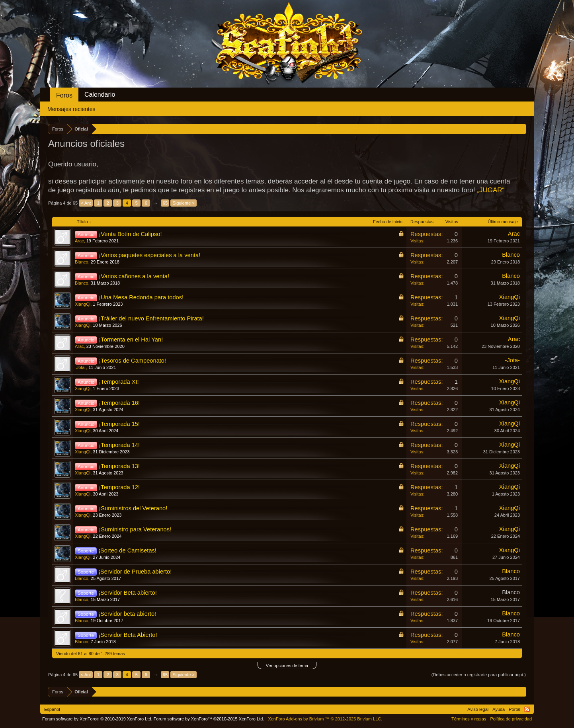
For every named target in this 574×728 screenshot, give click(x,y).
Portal (514, 709)
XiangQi (83, 304)
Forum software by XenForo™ (209, 719)
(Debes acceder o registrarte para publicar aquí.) (479, 675)
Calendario (100, 95)
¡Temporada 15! (119, 424)
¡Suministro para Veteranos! (135, 529)
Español (52, 709)
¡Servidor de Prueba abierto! (135, 572)
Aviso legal (478, 709)
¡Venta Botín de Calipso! (130, 234)
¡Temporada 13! (119, 466)
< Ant (86, 203)
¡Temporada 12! (119, 487)
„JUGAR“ (491, 190)
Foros (64, 95)
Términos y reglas (469, 719)
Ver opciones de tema (287, 666)
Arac (79, 241)
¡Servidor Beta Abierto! (128, 635)
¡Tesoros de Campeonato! (132, 361)
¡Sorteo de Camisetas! (127, 550)
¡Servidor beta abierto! (127, 614)
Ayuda (499, 709)
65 (165, 203)
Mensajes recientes (71, 109)
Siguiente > (183, 203)
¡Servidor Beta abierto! (128, 593)
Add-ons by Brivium (325, 719)
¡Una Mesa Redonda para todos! (141, 297)
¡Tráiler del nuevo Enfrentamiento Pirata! (151, 318)
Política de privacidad (511, 719)
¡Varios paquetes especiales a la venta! (149, 255)
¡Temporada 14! (119, 445)
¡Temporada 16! (119, 403)
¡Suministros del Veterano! (133, 508)
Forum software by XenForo (97, 719)
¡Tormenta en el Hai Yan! (131, 340)
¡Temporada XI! (119, 382)
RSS (527, 709)
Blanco (82, 262)
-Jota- (80, 367)
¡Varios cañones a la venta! (134, 276)
